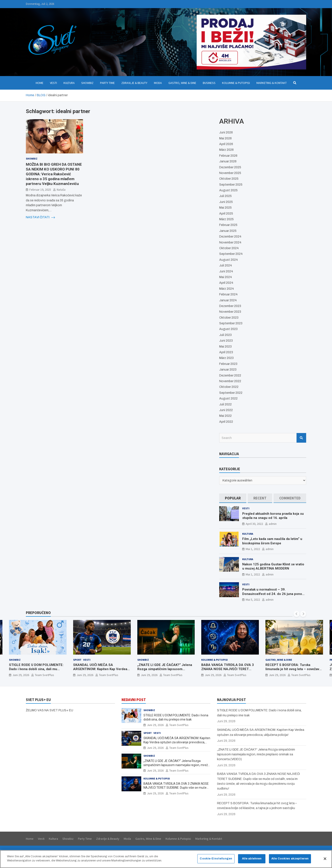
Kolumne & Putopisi (236, 83)
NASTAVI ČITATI (40, 217)
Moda (158, 83)
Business (209, 83)
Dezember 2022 (230, 375)
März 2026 (226, 150)
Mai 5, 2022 (253, 600)
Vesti (53, 83)
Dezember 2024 (230, 237)
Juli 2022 (225, 404)
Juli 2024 (226, 265)
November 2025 (230, 173)
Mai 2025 (225, 208)
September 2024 (231, 254)
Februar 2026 (228, 156)
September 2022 (231, 393)
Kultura (69, 83)
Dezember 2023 (230, 306)
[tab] (233, 498)
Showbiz (87, 83)
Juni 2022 (226, 410)
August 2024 (229, 260)
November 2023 (230, 312)
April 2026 (226, 144)
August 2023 (228, 329)
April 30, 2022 (254, 524)
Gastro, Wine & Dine (182, 83)
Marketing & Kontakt (272, 83)
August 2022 (228, 398)
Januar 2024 (228, 300)
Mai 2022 (225, 416)
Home (40, 83)
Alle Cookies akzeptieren (290, 860)
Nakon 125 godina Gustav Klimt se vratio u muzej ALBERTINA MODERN (273, 566)
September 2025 (231, 185)
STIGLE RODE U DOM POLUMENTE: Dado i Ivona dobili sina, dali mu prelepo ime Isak (36, 669)
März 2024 (227, 289)
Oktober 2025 (229, 179)
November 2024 (230, 242)
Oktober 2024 (229, 248)
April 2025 (226, 214)
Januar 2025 (228, 231)
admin (273, 524)
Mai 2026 (225, 138)
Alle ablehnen (252, 860)
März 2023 (226, 358)
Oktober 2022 (229, 387)
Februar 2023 (228, 364)
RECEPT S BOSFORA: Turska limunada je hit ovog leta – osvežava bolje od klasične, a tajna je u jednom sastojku (294, 671)
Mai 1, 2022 (253, 549)
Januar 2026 (228, 161)
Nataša (61, 190)
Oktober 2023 (229, 318)
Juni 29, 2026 (21, 675)
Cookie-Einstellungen (216, 860)
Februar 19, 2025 (40, 190)
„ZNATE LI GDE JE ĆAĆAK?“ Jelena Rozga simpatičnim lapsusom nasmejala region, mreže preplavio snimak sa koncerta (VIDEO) (165, 671)
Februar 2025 (228, 225)
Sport (77, 660)
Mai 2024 (226, 277)
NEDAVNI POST (134, 700)
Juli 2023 (225, 335)
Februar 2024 (228, 294)
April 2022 (226, 422)
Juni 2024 (226, 271)
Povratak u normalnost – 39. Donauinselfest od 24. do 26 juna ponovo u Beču (274, 594)
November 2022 (230, 381)
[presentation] (297, 614)
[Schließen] (325, 861)
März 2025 (226, 219)
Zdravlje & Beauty (134, 83)
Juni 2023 (226, 341)
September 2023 (231, 323)
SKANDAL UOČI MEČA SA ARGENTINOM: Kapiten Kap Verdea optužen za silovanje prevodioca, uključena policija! (100, 671)
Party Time (107, 83)
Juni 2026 (226, 132)
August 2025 (228, 190)
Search (301, 438)
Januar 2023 (228, 370)
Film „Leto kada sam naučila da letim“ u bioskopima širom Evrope (272, 541)
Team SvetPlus (44, 675)
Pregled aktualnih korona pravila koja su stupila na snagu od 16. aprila (273, 516)
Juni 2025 (226, 202)
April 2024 (226, 283)
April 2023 (226, 352)
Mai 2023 (225, 347)
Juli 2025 (225, 196)
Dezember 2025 (230, 167)
